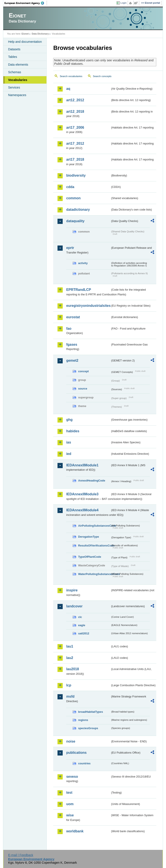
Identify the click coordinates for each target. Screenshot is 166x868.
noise (71, 741)
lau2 (70, 658)
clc (80, 617)
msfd (70, 696)
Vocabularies (18, 80)
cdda (70, 187)
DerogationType (88, 537)
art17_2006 (75, 128)
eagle (82, 625)
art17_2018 (75, 159)
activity (83, 263)
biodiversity (76, 175)
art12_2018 (75, 112)
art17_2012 (75, 143)
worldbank (75, 831)
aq (68, 89)
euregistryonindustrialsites (88, 306)
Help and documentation (25, 42)
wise (70, 815)
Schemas (14, 72)
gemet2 (72, 360)
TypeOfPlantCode (89, 557)
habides (73, 431)
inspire (72, 590)
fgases (72, 345)
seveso (72, 777)
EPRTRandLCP (79, 290)
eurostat (73, 317)
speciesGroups (88, 728)
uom (70, 804)
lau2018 (73, 669)
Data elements (18, 65)
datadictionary (78, 210)
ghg (69, 420)
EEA (26, 3)
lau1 (70, 646)
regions (83, 720)
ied (69, 454)
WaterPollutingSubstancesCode (94, 574)
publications (76, 753)
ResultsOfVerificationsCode (94, 546)
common (73, 198)
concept (83, 371)
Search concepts (102, 76)
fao (69, 329)
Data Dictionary (40, 34)
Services (14, 87)
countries (84, 763)
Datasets (14, 49)
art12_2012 (75, 100)
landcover (74, 606)
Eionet (25, 34)
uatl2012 (84, 633)
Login (123, 3)
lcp (69, 685)
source (83, 389)
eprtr (70, 248)
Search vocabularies (71, 76)
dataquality (75, 221)
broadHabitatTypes (90, 712)
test (69, 793)
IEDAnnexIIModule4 (82, 510)
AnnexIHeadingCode (92, 481)
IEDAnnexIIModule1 (82, 465)
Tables (13, 57)
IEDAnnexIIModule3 (82, 494)
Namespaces (17, 95)
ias (69, 442)
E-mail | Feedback (21, 855)
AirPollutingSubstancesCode (94, 526)
